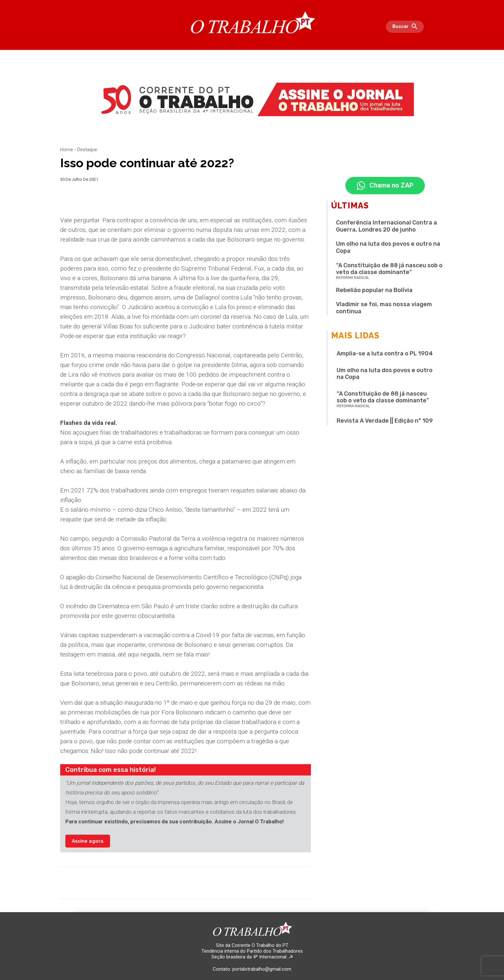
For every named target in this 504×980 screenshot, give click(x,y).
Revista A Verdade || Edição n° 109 (385, 421)
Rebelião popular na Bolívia (374, 290)
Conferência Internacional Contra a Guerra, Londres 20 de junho (387, 226)
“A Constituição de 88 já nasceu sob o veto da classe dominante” (389, 269)
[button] (406, 27)
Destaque (87, 150)
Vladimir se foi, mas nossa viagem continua (384, 308)
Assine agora (88, 841)
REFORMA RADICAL (353, 278)
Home (67, 150)
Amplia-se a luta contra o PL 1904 (385, 354)
